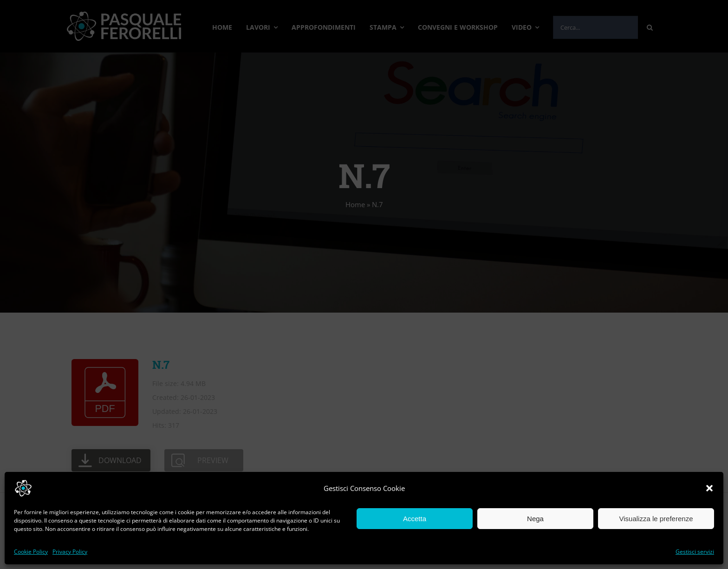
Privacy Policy (70, 552)
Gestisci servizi (695, 552)
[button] (709, 488)
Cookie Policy (31, 552)
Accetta (415, 519)
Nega (535, 519)
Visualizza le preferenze (656, 519)
